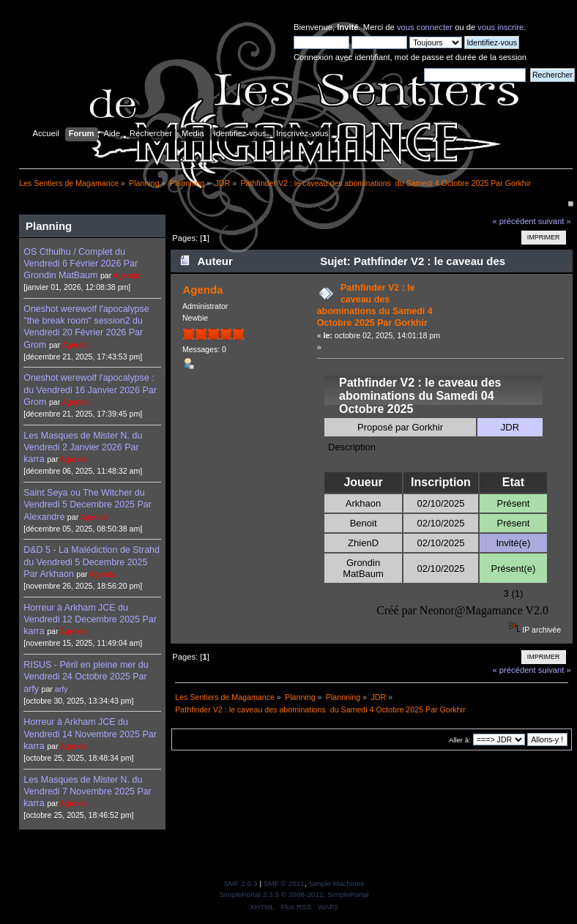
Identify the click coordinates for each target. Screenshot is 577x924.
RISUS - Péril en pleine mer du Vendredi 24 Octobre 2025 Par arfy (86, 677)
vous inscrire (500, 27)
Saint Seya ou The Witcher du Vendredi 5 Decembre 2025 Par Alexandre (88, 504)
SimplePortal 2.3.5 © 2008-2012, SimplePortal (294, 894)
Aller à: (460, 740)
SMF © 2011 (284, 883)
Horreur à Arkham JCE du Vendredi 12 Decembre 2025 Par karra (90, 619)
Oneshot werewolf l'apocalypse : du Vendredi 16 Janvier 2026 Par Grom (90, 390)
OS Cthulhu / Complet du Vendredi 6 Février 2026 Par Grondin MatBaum (81, 264)
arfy (62, 689)
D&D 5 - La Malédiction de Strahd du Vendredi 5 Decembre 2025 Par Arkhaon (92, 562)
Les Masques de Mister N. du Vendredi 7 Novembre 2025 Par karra (88, 791)
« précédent (514, 221)
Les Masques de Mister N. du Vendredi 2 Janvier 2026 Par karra (83, 447)
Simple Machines (336, 883)
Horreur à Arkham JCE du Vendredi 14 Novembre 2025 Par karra (90, 734)
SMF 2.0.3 (241, 883)
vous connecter (425, 27)
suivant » (555, 221)
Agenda (127, 275)
